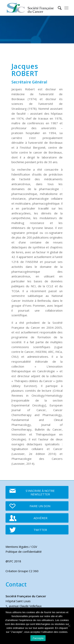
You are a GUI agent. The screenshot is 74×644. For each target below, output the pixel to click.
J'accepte (38, 638)
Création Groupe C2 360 (22, 571)
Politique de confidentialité (24, 552)
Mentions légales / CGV (21, 547)
